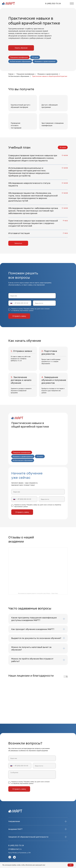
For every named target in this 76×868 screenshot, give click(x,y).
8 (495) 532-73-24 (53, 3)
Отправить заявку (19, 316)
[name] (32, 296)
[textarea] (32, 775)
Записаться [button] (18, 243)
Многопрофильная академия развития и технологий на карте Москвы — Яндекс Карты (38, 593)
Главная (11, 74)
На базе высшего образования (19, 76)
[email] (44, 303)
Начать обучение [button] (21, 48)
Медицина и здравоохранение (48, 74)
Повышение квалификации (25, 74)
